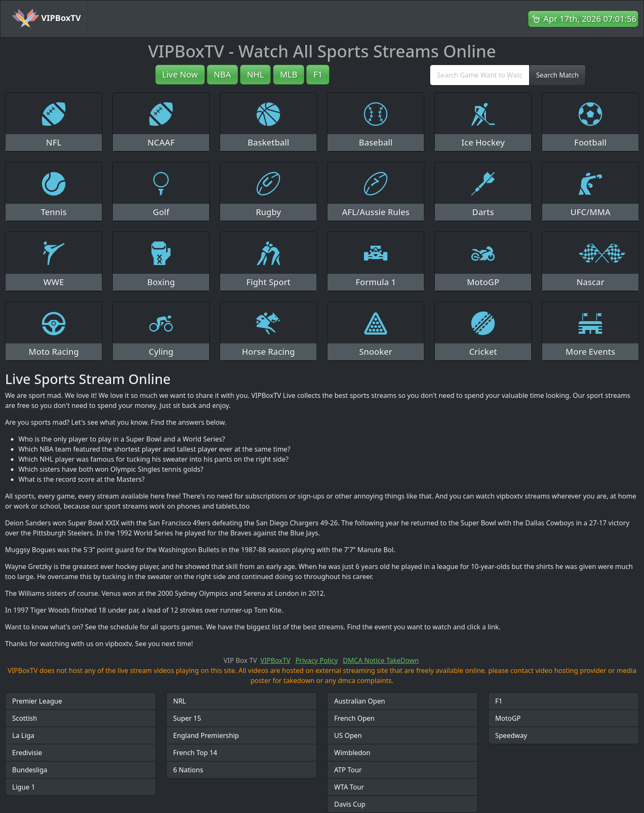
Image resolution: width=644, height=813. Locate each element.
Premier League (37, 701)
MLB (289, 74)
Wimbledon (352, 753)
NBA (222, 74)
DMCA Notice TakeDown (381, 660)
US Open (348, 735)
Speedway (511, 735)
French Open (354, 718)
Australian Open (360, 701)
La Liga (23, 735)
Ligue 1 (24, 787)
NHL (256, 74)
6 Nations (188, 770)
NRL (180, 701)
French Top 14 (195, 753)
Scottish (25, 718)
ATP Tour (348, 770)
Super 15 (187, 718)
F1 (318, 74)
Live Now (180, 74)
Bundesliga (30, 770)
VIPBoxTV (47, 19)
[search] (479, 75)
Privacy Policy (317, 660)
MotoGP (508, 718)
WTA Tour (349, 787)
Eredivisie (27, 753)
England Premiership (206, 735)
